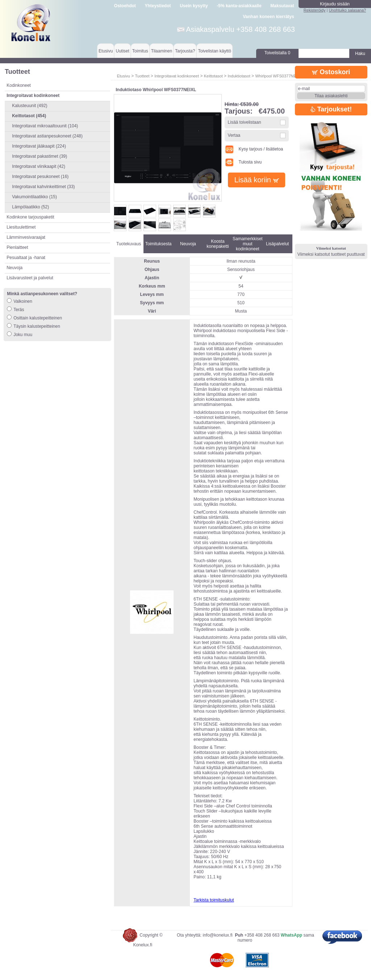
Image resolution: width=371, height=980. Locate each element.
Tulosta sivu (243, 162)
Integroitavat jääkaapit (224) (39, 146)
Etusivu (106, 51)
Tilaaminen (162, 51)
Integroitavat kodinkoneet (177, 76)
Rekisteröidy (315, 10)
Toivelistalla (277, 53)
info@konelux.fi (217, 935)
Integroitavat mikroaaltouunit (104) (45, 126)
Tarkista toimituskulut (214, 900)
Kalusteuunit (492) (30, 106)
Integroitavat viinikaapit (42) (39, 166)
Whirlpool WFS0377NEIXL (279, 76)
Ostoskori (331, 72)
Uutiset (122, 51)
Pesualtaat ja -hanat (26, 258)
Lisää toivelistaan (245, 122)
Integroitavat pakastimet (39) (39, 156)
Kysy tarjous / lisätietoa (254, 149)
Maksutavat (282, 6)
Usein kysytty (194, 6)
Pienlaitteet (17, 247)
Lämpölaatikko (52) (30, 207)
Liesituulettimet (21, 227)
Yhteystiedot (158, 6)
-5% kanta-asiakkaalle (239, 6)
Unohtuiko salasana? (347, 10)
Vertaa (234, 135)
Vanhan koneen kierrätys (268, 17)
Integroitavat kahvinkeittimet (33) (43, 187)
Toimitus (140, 51)
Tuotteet (142, 76)
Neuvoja (14, 268)
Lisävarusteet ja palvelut (30, 278)
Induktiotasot (239, 76)
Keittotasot (213, 76)
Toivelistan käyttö (214, 51)
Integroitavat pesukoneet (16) (40, 177)
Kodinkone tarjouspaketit (30, 217)
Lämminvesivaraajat (26, 237)
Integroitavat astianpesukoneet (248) (47, 136)
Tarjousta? (185, 51)
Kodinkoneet (19, 85)
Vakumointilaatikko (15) (34, 197)
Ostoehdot (125, 6)
